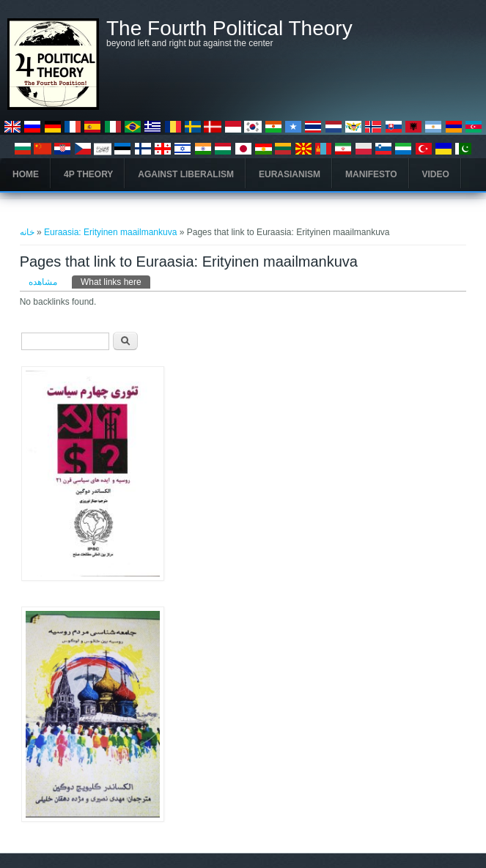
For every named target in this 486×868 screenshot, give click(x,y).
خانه (27, 232)
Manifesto (371, 174)
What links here (115, 281)
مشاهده (43, 282)
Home (26, 174)
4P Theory (88, 174)
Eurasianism (290, 174)
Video (436, 174)
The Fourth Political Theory (229, 29)
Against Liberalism (186, 174)
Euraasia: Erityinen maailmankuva (110, 232)
